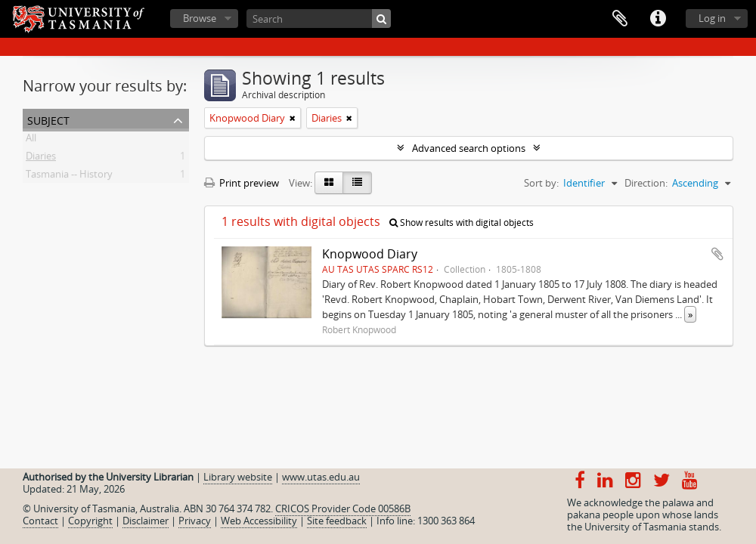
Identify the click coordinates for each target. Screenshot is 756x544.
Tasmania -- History (69, 177)
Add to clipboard (717, 254)
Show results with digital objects (462, 223)
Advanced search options (469, 148)
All (31, 141)
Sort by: (541, 183)
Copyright (90, 521)
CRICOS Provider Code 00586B (343, 508)
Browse (200, 18)
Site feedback (337, 521)
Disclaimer (146, 521)
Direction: (646, 183)
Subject (48, 119)
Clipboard (620, 19)
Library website (238, 477)
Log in (712, 18)
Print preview (242, 183)
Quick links (658, 19)
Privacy (195, 521)
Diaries (41, 159)
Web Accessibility (259, 521)
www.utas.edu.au (321, 477)
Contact (40, 521)
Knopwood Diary (370, 254)
